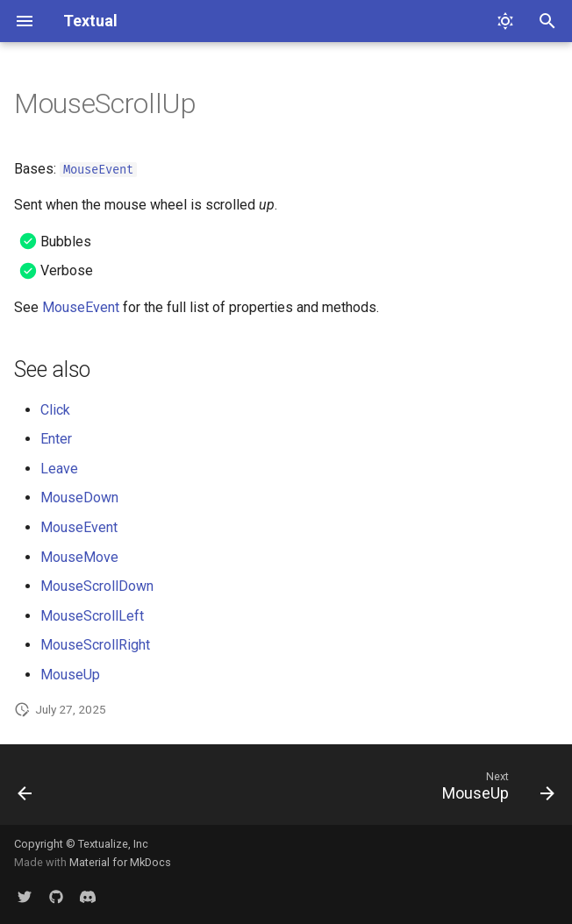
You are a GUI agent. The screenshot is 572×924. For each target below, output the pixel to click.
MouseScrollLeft (92, 616)
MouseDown (79, 498)
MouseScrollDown (97, 586)
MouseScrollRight (95, 645)
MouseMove (79, 557)
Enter (56, 439)
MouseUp (70, 675)
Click (55, 410)
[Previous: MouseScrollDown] (26, 790)
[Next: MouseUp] (495, 790)
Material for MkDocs (120, 862)
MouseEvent (98, 170)
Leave (59, 469)
